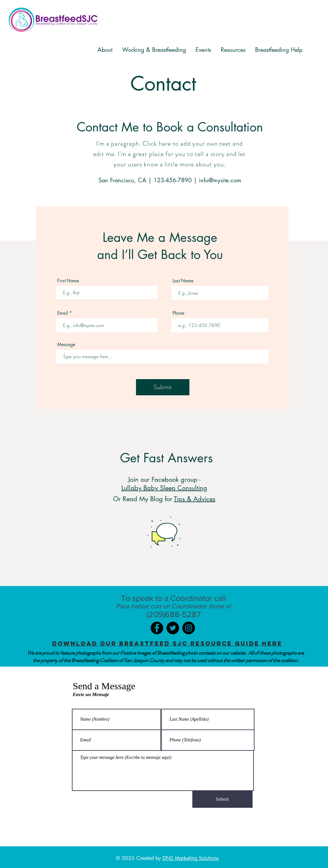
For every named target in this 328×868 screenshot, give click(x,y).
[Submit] (163, 387)
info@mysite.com (220, 180)
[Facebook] (157, 628)
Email (63, 313)
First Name (68, 281)
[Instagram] (189, 628)
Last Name (183, 281)
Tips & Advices (195, 499)
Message (66, 344)
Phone (178, 313)
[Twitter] (173, 628)
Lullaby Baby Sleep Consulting (164, 488)
